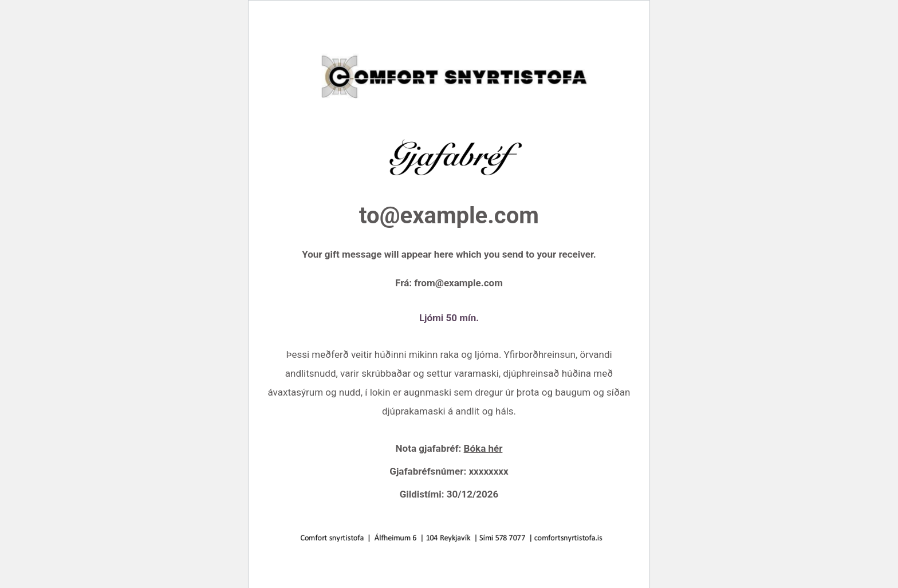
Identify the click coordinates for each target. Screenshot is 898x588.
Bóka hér (483, 448)
